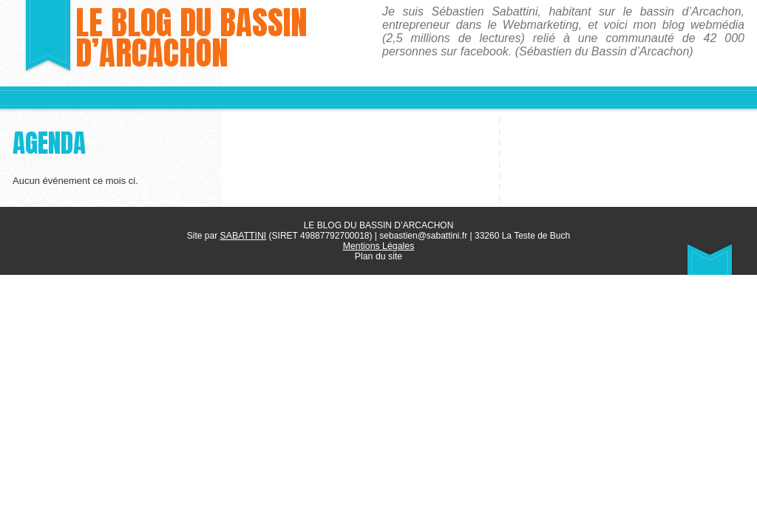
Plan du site (379, 256)
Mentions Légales (378, 246)
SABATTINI (243, 236)
